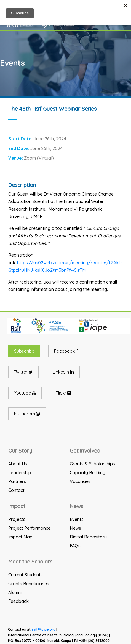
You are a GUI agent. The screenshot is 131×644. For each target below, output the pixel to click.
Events (77, 519)
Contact (16, 490)
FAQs (75, 546)
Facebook (66, 351)
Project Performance (29, 528)
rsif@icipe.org (44, 629)
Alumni (15, 592)
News (75, 528)
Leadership (20, 473)
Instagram (27, 414)
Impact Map (20, 537)
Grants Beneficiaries (29, 584)
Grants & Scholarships (92, 464)
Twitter (23, 372)
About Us (18, 464)
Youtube (25, 393)
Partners (17, 481)
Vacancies (80, 481)
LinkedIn (63, 372)
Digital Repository (88, 537)
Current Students (26, 575)
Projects (17, 519)
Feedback (18, 601)
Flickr (63, 393)
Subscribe (24, 351)
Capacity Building (88, 473)
